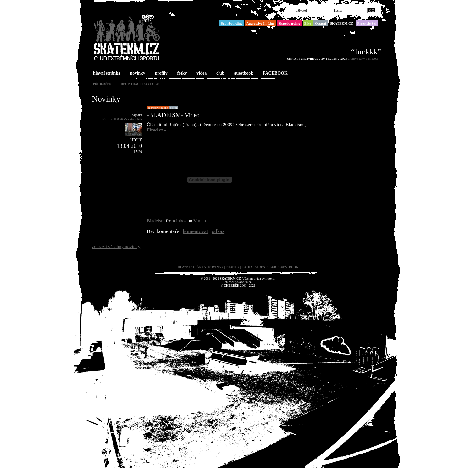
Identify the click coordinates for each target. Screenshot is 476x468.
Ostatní (174, 108)
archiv (352, 58)
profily (161, 73)
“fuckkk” (366, 52)
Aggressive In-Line (158, 108)
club (220, 73)
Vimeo (200, 221)
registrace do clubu (140, 84)
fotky (181, 73)
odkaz (218, 231)
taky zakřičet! (368, 58)
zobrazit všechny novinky (116, 247)
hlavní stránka (106, 73)
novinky (137, 73)
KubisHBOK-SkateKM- (122, 119)
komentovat (195, 231)
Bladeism (156, 221)
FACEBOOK (275, 73)
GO (372, 10)
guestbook (243, 73)
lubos (181, 221)
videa (201, 73)
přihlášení (103, 84)
